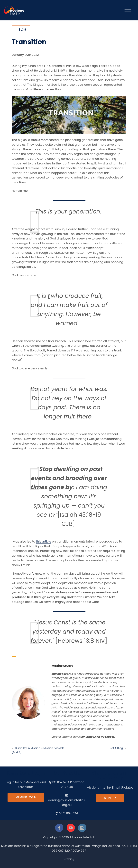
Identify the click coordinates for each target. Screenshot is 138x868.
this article (44, 542)
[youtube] (71, 828)
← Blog (21, 30)
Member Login (26, 798)
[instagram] (82, 828)
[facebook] (59, 828)
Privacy (69, 859)
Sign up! (110, 798)
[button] (128, 10)
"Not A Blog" (116, 748)
